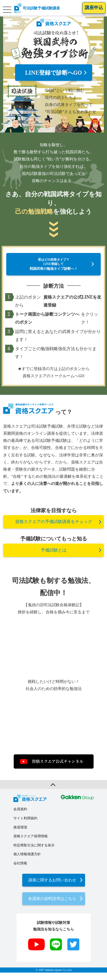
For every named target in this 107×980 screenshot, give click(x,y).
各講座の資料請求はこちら (52, 906)
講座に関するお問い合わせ (52, 887)
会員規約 (20, 816)
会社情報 (20, 871)
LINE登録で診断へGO (53, 73)
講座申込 (94, 8)
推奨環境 (20, 834)
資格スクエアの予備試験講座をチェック (54, 529)
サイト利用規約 (25, 826)
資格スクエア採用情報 (31, 844)
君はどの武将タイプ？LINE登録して (54, 268)
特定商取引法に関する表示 (34, 853)
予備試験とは (54, 557)
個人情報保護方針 (27, 861)
